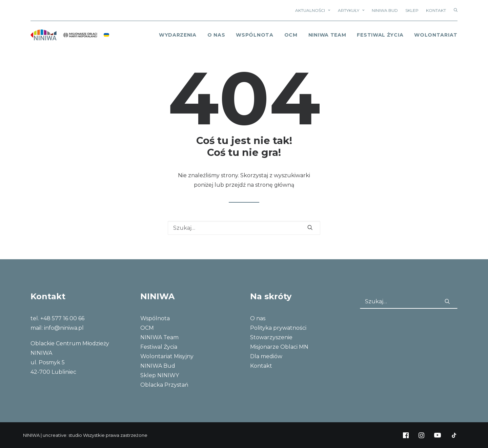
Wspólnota (255, 35)
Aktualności (313, 10)
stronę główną (275, 185)
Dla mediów (266, 356)
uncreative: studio (62, 435)
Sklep (412, 10)
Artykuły (351, 10)
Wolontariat (436, 35)
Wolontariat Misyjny (167, 356)
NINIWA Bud (385, 10)
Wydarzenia (178, 35)
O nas (258, 318)
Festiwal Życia (380, 35)
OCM (291, 35)
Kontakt (436, 10)
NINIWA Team (327, 35)
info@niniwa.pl (64, 328)
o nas (216, 35)
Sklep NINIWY (160, 375)
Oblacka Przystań (164, 385)
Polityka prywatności (278, 328)
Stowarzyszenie (271, 337)
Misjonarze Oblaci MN (279, 347)
